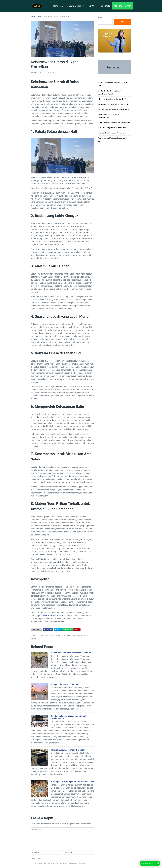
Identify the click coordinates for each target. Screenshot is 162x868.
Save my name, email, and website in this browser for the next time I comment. (60, 864)
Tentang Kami (57, 6)
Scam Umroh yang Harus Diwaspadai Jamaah (114, 123)
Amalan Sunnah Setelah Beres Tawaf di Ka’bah (114, 104)
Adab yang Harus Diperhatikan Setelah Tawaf (113, 99)
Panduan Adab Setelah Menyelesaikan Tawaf (113, 109)
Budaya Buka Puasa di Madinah (65, 684)
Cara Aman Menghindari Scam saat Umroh (113, 128)
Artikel (39, 17)
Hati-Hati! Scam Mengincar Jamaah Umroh (113, 133)
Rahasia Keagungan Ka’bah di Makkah (68, 750)
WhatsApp (68, 629)
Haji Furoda (105, 6)
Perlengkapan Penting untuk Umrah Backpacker (72, 781)
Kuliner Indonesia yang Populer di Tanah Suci (71, 653)
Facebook (48, 629)
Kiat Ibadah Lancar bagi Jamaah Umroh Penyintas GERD (68, 717)
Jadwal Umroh (75, 6)
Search (100, 17)
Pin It (77, 629)
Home (33, 17)
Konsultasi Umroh (122, 6)
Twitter (58, 629)
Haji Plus (91, 6)
